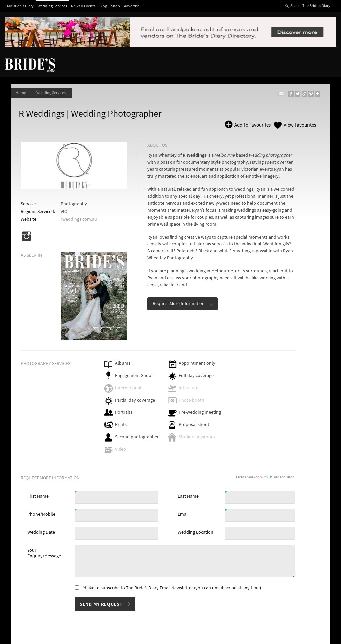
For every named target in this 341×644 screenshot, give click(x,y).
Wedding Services (52, 6)
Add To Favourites (252, 125)
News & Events (83, 6)
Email (183, 514)
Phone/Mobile (41, 514)
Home (21, 93)
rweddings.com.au (79, 219)
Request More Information (179, 304)
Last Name (188, 496)
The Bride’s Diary (30, 65)
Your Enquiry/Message (44, 553)
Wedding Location (196, 532)
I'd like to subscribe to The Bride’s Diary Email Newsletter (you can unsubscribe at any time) (171, 588)
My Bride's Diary (20, 6)
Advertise (132, 6)
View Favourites (300, 125)
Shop (115, 6)
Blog (103, 6)
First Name (38, 496)
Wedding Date (41, 532)
